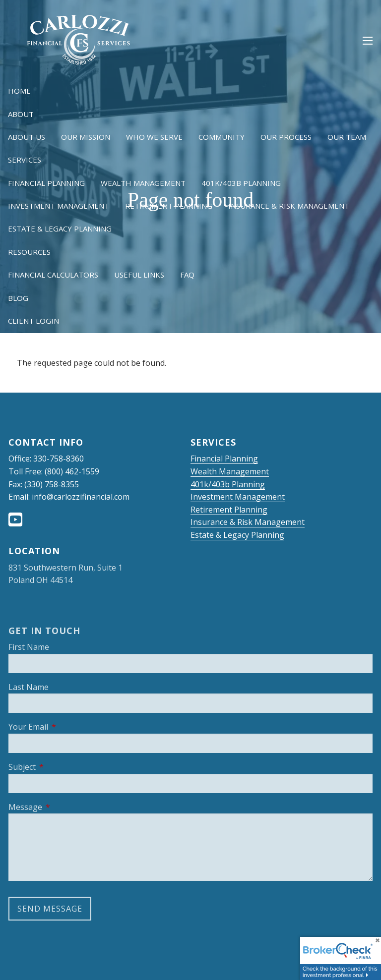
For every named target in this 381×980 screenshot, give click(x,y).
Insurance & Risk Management (289, 206)
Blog (18, 298)
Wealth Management (143, 183)
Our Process (286, 137)
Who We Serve (154, 137)
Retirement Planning (169, 206)
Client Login (33, 321)
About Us (27, 137)
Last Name (29, 687)
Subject (62, 767)
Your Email (68, 727)
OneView (97, 344)
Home (19, 91)
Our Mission (86, 137)
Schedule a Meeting (48, 367)
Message (65, 807)
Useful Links (139, 275)
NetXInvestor (36, 344)
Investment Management (59, 206)
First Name (29, 647)
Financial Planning (46, 183)
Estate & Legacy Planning (60, 229)
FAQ (187, 275)
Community (222, 137)
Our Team (347, 137)
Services (25, 160)
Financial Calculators (53, 275)
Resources (29, 252)
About (21, 114)
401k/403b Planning (241, 183)
